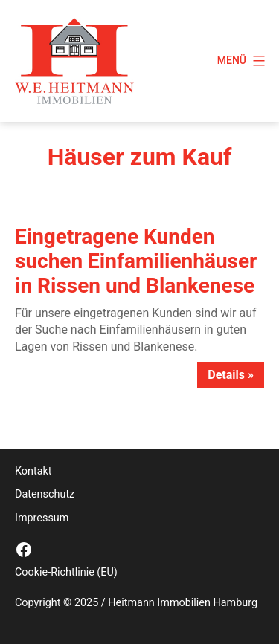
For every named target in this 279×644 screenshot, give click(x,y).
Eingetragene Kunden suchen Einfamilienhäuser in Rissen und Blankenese (136, 261)
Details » (231, 375)
